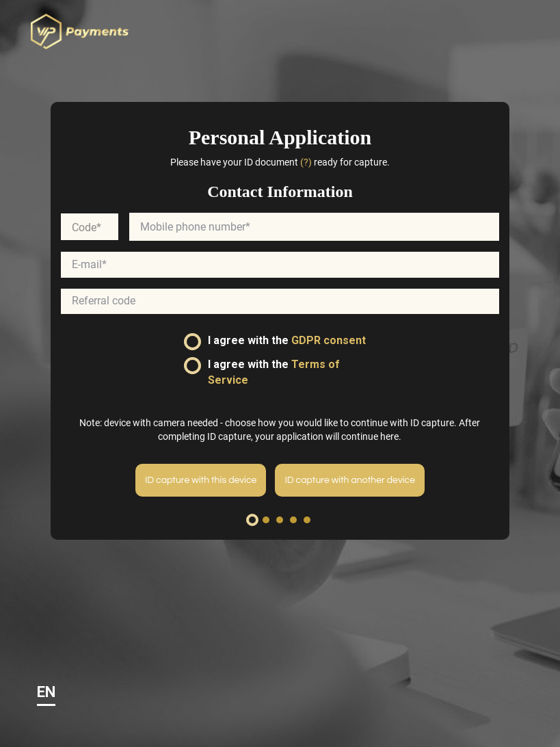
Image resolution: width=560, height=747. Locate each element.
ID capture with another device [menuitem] (350, 481)
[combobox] (90, 228)
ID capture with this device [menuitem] (201, 481)
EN (46, 692)
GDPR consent (329, 342)
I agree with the (275, 342)
